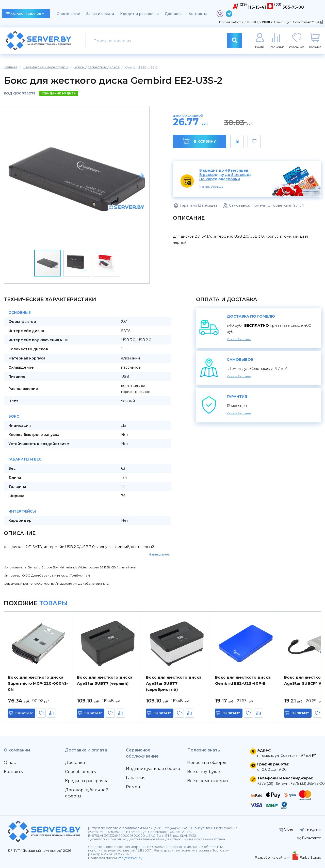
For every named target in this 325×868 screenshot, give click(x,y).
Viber (286, 829)
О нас (10, 763)
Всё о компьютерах (208, 781)
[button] (140, 176)
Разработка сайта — (273, 857)
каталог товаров (25, 14)
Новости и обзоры (207, 763)
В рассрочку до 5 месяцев (225, 175)
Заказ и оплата (100, 14)
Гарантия (136, 778)
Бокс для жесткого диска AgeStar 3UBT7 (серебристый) (174, 683)
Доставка (174, 14)
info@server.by (130, 858)
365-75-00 (293, 7)
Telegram (310, 829)
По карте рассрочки (220, 179)
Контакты (198, 14)
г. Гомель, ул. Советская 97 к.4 (297, 22)
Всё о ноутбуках (204, 772)
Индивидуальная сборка (153, 769)
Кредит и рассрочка (139, 14)
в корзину (25, 713)
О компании (68, 14)
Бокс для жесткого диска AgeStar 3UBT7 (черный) (105, 680)
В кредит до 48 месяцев (224, 170)
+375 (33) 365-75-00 (308, 783)
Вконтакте (309, 838)
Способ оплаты (81, 772)
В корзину (200, 141)
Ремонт (134, 787)
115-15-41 (257, 7)
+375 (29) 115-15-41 (273, 783)
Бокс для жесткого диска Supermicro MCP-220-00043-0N (38, 683)
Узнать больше (211, 186)
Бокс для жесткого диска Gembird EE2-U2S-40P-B (243, 680)
